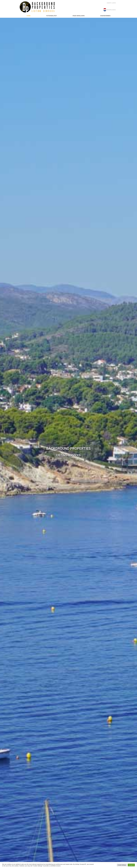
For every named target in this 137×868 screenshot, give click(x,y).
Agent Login (111, 3)
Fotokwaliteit (52, 16)
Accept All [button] (131, 865)
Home (29, 16)
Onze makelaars (79, 16)
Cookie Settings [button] (122, 865)
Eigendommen (105, 16)
